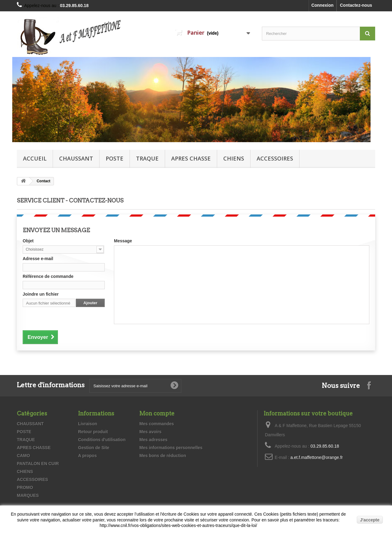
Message (123, 241)
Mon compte (157, 413)
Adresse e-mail (38, 259)
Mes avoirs (150, 432)
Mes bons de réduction (163, 456)
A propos (87, 456)
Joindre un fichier (41, 294)
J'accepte (370, 520)
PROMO (25, 487)
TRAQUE (147, 158)
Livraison (88, 424)
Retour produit (93, 432)
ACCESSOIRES (275, 158)
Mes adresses (153, 440)
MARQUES (28, 495)
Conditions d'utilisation (102, 440)
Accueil (35, 158)
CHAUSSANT (76, 158)
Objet (28, 241)
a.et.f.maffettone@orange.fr (317, 457)
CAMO (23, 456)
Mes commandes (157, 424)
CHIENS (234, 158)
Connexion (322, 5)
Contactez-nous (356, 5)
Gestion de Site (94, 448)
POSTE (115, 158)
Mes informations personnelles (171, 448)
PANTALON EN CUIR (38, 464)
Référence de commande (48, 276)
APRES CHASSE (191, 158)
